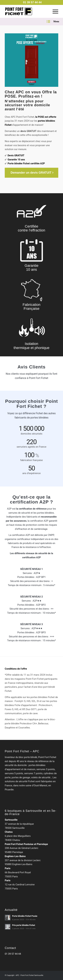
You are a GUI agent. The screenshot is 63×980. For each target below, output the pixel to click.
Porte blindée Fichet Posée (25, 916)
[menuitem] (32, 2)
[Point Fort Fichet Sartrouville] (26, 11)
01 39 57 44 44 (13, 954)
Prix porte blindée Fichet (24, 925)
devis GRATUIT (28, 131)
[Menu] (54, 11)
